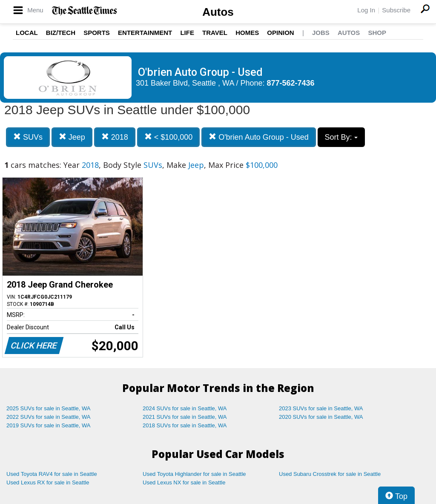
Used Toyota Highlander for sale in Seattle (194, 474)
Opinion (280, 33)
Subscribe (396, 10)
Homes (247, 33)
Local (27, 33)
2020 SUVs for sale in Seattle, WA (321, 417)
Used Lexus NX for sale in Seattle (184, 482)
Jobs (321, 33)
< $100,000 (169, 137)
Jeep (72, 137)
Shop (377, 33)
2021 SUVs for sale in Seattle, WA (185, 417)
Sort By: (341, 137)
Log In (366, 10)
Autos (218, 12)
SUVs (28, 137)
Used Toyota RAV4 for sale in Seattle (52, 474)
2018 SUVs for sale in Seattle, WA (185, 425)
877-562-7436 (291, 83)
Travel (215, 33)
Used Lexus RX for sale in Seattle (48, 482)
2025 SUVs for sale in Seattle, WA (49, 408)
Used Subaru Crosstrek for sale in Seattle (330, 474)
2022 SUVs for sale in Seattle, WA (49, 417)
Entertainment (145, 33)
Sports (97, 33)
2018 (115, 137)
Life (187, 33)
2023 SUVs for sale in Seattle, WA (321, 408)
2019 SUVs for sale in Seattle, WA (49, 425)
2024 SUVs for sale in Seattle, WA (185, 408)
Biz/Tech (61, 33)
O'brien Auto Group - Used (259, 137)
